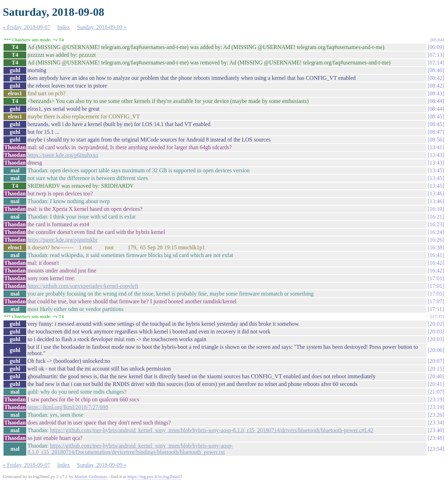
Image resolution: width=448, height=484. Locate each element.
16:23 (436, 224)
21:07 (436, 392)
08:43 (436, 93)
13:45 (436, 170)
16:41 (436, 255)
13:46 (436, 193)
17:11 (436, 309)
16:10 (436, 209)
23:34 (436, 423)
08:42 (436, 78)
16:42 (436, 263)
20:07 (436, 361)
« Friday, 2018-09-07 (26, 27)
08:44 (436, 101)
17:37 (437, 316)
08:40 (436, 70)
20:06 (436, 350)
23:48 (436, 438)
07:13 (436, 55)
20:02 (436, 324)
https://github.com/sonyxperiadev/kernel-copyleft (83, 286)
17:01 (436, 278)
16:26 (436, 240)
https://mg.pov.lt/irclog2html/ (154, 476)
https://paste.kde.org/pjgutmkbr (62, 240)
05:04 (437, 40)
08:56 (436, 140)
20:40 (436, 376)
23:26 (436, 415)
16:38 (436, 247)
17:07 (436, 301)
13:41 (436, 147)
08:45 (436, 116)
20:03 (436, 331)
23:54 (436, 449)
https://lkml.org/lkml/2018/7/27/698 (68, 407)
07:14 (436, 63)
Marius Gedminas (91, 476)
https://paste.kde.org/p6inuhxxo (63, 155)
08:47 (436, 132)
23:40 (436, 430)
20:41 (436, 384)
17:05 (436, 294)
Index (63, 27)
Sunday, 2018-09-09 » (102, 27)
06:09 (436, 47)
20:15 (436, 369)
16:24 (436, 232)
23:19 (436, 399)
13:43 (436, 155)
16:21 (436, 217)
